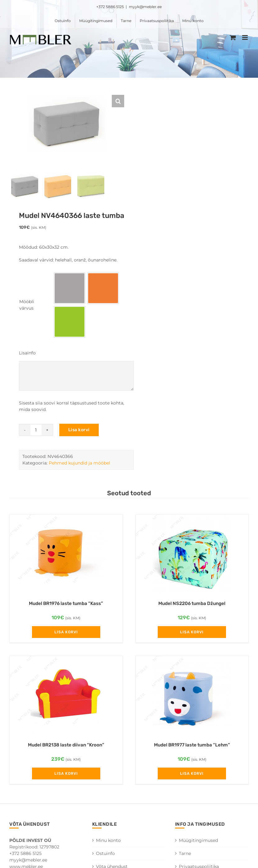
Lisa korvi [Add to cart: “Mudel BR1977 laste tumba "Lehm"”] (192, 775)
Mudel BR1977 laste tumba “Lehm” (192, 747)
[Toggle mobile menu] (245, 37)
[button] (118, 101)
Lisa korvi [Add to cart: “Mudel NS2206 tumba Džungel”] (192, 634)
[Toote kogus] (36, 432)
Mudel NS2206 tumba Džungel (192, 605)
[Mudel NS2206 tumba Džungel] (192, 556)
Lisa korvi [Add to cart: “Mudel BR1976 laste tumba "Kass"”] (66, 634)
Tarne (185, 856)
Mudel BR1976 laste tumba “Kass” (66, 605)
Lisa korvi (79, 432)
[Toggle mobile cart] (233, 37)
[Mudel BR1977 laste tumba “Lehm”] (192, 697)
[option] (70, 290)
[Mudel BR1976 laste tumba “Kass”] (66, 556)
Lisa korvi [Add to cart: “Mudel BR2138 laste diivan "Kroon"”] (66, 775)
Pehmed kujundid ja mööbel (79, 465)
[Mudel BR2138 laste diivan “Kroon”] (66, 697)
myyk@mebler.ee (145, 7)
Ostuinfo (105, 856)
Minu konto (108, 843)
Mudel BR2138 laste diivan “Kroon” (66, 747)
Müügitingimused (198, 843)
